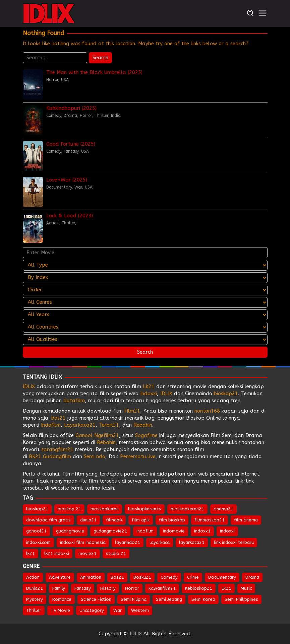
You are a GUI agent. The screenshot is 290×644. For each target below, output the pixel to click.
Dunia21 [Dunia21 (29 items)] (35, 588)
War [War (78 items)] (118, 610)
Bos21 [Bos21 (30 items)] (117, 577)
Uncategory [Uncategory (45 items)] (92, 610)
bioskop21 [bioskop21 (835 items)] (37, 509)
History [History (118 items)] (108, 588)
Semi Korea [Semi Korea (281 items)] (203, 599)
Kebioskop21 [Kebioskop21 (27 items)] (199, 588)
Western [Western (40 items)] (140, 610)
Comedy (54, 116)
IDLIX (29, 386)
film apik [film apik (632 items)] (141, 520)
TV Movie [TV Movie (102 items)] (60, 610)
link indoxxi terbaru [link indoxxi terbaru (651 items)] (234, 542)
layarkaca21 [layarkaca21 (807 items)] (192, 542)
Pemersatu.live (138, 456)
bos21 (59, 418)
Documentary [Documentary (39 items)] (222, 577)
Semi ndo (95, 456)
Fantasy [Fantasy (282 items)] (83, 588)
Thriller (101, 116)
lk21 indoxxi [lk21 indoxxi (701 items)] (57, 553)
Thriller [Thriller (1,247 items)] (34, 610)
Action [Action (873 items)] (33, 577)
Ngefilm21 (107, 435)
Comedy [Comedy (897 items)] (169, 577)
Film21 (132, 411)
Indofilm (51, 425)
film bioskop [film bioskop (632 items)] (172, 520)
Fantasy (71, 151)
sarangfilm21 (58, 449)
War (78, 187)
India (116, 116)
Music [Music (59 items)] (246, 588)
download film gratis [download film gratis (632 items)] (48, 520)
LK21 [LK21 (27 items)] (226, 588)
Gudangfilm (57, 456)
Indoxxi (149, 393)
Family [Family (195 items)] (59, 588)
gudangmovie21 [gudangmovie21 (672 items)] (110, 531)
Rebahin (143, 425)
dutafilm (74, 401)
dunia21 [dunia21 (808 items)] (88, 520)
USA (65, 80)
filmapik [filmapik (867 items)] (114, 520)
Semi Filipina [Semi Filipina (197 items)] (134, 599)
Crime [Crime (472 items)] (193, 577)
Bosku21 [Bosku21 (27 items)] (142, 577)
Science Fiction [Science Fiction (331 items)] (96, 599)
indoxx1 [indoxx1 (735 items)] (202, 531)
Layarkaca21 (80, 425)
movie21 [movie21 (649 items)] (88, 553)
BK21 (35, 456)
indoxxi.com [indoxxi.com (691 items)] (38, 542)
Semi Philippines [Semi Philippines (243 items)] (241, 599)
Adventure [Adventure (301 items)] (60, 577)
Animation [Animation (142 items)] (91, 577)
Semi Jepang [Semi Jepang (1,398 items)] (169, 599)
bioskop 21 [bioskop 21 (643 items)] (69, 509)
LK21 (149, 386)
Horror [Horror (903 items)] (132, 588)
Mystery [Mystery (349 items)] (35, 599)
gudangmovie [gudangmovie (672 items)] (70, 531)
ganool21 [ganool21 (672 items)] (36, 531)
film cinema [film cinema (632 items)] (246, 520)
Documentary (59, 187)
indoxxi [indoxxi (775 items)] (227, 531)
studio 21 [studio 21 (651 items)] (116, 553)
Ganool (84, 435)
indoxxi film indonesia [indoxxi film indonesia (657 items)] (83, 542)
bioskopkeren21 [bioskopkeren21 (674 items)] (187, 509)
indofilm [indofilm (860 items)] (145, 531)
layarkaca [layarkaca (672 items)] (160, 542)
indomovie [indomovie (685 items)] (174, 531)
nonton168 (207, 411)
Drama (70, 116)
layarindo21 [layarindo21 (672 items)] (128, 542)
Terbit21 (109, 425)
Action (52, 223)
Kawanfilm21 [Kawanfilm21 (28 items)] (162, 588)
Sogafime (146, 435)
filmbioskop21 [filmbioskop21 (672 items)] (210, 520)
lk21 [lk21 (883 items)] (31, 553)
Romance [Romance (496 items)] (62, 599)
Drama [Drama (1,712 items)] (252, 577)
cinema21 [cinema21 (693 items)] (223, 509)
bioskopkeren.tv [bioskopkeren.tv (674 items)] (145, 509)
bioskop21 (226, 393)
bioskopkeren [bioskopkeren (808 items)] (105, 509)
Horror (52, 80)
